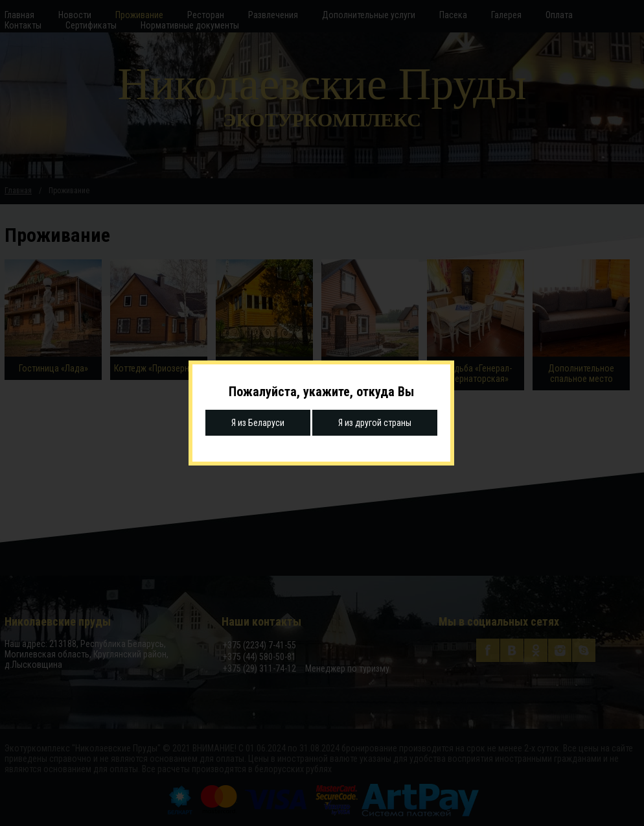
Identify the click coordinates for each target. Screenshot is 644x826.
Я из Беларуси (258, 423)
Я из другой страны (375, 423)
